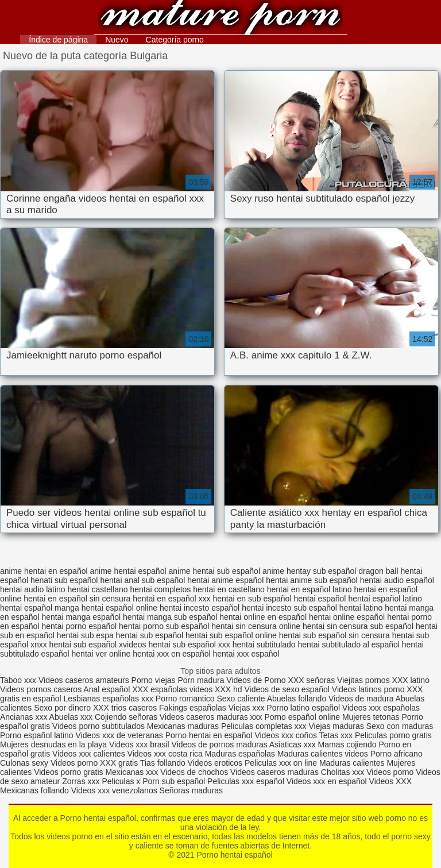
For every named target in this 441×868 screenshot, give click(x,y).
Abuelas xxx (71, 717)
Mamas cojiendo (347, 744)
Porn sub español (174, 781)
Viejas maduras (336, 726)
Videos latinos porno (368, 689)
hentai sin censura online (256, 626)
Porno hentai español (220, 19)
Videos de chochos (195, 772)
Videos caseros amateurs (84, 680)
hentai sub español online (231, 635)
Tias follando (164, 763)
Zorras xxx (81, 781)
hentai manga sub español (170, 617)
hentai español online (119, 608)
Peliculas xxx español (246, 781)
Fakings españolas (193, 708)
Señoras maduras (192, 790)
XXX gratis (119, 763)
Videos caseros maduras (274, 772)
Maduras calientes (352, 763)
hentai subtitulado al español (348, 645)
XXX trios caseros (125, 708)
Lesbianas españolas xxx (109, 699)
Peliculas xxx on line (281, 763)
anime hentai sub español (214, 571)
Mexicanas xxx (131, 772)
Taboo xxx (18, 680)
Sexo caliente (241, 699)
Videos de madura (361, 699)
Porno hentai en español (209, 735)
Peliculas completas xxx (264, 726)
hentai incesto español (200, 608)
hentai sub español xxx (189, 645)
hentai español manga (40, 608)
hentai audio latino (33, 589)
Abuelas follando (297, 699)
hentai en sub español (252, 599)
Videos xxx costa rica (165, 754)
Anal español (107, 689)
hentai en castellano (229, 589)
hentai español (320, 599)
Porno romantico (185, 699)
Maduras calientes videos (323, 754)
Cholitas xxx (343, 772)
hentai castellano (98, 589)
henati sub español (64, 580)
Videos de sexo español (288, 689)
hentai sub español (150, 635)
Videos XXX (390, 781)
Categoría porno (175, 40)
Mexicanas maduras (183, 726)
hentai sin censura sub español (358, 626)
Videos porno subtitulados (98, 726)
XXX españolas (160, 689)
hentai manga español (81, 617)
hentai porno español (79, 626)
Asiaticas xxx (293, 744)
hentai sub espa (85, 635)
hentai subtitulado (264, 645)
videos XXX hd (216, 689)
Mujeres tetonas (371, 717)
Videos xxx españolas (381, 708)
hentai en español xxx (171, 599)
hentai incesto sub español (289, 608)
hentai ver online (101, 654)
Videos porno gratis (68, 772)
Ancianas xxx (24, 717)
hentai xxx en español (171, 654)
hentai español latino (385, 599)
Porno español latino (37, 735)
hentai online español (347, 617)
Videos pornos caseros (41, 689)
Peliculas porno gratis (393, 735)
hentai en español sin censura (77, 599)
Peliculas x (121, 781)
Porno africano (396, 754)
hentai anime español (225, 580)
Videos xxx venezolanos (115, 790)
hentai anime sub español (312, 580)
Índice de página (58, 40)
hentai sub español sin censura (334, 635)
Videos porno (74, 763)
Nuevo (117, 40)
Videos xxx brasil (139, 744)
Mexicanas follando (34, 790)
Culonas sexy (24, 763)
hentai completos (161, 589)
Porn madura (201, 680)
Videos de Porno (256, 680)
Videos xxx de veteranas (119, 735)
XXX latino (411, 680)
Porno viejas (154, 680)
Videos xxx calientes (89, 754)
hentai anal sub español (142, 580)
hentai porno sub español (164, 626)
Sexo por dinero (63, 708)
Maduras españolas (240, 754)
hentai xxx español (246, 654)
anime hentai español (128, 571)
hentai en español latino (310, 589)
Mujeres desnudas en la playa (53, 744)
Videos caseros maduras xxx (211, 717)
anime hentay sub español (309, 571)
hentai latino (361, 608)
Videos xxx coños (286, 735)
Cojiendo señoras (126, 717)
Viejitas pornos (363, 680)
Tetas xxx (336, 735)
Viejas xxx (247, 708)
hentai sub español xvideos (98, 645)
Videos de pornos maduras (220, 744)
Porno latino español (304, 708)
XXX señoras (311, 680)
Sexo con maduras (400, 726)
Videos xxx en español (327, 781)
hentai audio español (397, 580)
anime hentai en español (44, 571)
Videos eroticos (215, 763)
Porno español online (302, 717)
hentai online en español (263, 617)
